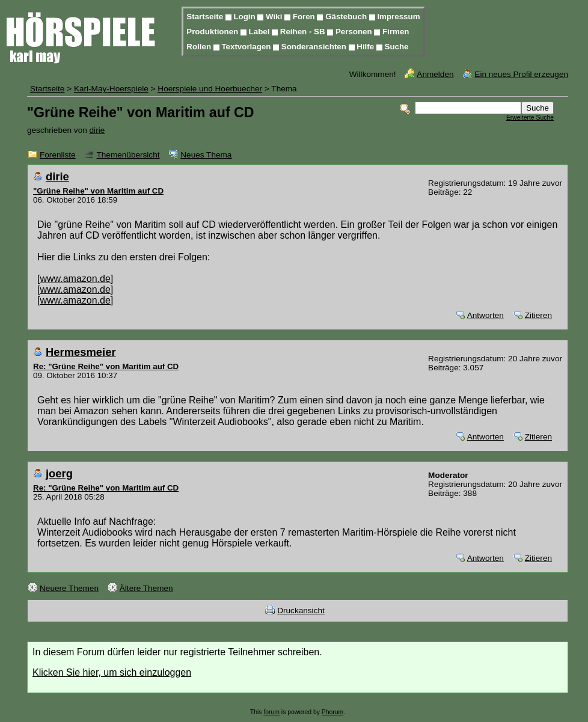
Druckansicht (301, 610)
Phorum (332, 712)
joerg (59, 473)
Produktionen (213, 32)
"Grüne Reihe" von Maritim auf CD (98, 191)
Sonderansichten (315, 47)
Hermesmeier (81, 352)
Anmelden (435, 74)
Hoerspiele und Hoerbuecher (210, 89)
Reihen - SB (304, 32)
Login (245, 17)
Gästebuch (347, 17)
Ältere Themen (146, 588)
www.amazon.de (75, 279)
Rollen (200, 47)
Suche (397, 47)
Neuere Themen (69, 588)
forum (271, 712)
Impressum (398, 17)
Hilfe (366, 47)
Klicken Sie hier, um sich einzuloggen (112, 672)
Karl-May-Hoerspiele (111, 89)
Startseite (206, 17)
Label (261, 32)
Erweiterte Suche (530, 118)
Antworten (485, 315)
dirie (97, 130)
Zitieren (538, 315)
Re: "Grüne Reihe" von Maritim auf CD (106, 366)
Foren (305, 17)
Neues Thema (206, 155)
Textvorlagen (247, 47)
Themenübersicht (128, 155)
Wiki (275, 17)
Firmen (396, 32)
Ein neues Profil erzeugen (521, 74)
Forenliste (58, 155)
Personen (355, 32)
